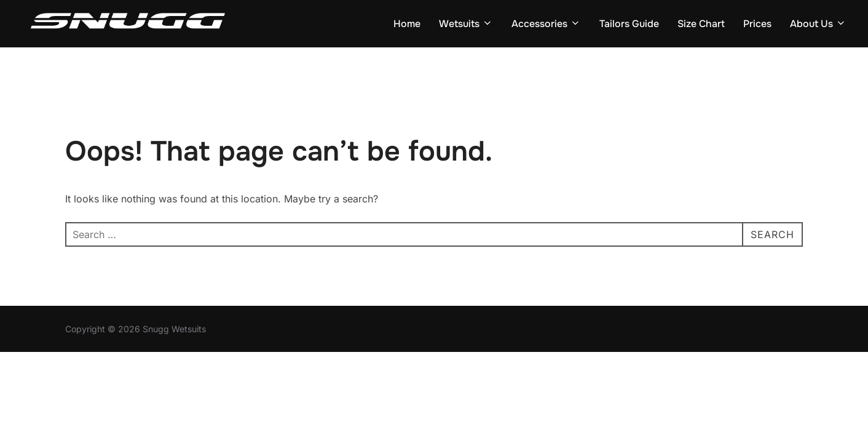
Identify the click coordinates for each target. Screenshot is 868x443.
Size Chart (701, 24)
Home (407, 24)
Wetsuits (466, 24)
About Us (818, 24)
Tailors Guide (629, 24)
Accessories (546, 24)
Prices (757, 24)
